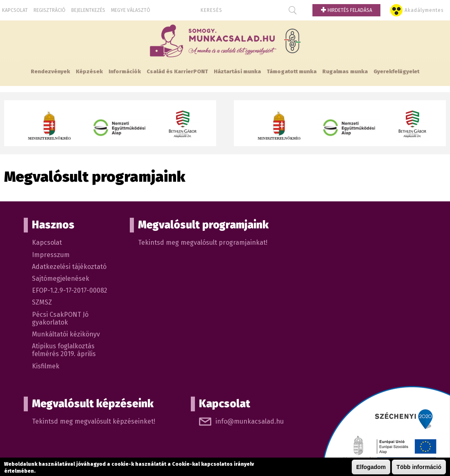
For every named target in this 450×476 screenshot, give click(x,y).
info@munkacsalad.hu (250, 421)
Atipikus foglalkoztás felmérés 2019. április (64, 350)
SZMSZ (42, 302)
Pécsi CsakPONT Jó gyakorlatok (60, 318)
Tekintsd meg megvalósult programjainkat (202, 243)
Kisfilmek (46, 366)
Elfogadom (371, 467)
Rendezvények (50, 71)
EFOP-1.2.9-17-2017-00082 (70, 290)
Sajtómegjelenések (61, 279)
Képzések (89, 71)
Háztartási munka (237, 71)
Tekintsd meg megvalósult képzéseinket (93, 421)
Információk (125, 71)
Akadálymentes (424, 10)
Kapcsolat (15, 10)
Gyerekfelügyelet (396, 71)
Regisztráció (50, 10)
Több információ (419, 467)
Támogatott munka (292, 71)
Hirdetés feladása (346, 10)
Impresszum (51, 255)
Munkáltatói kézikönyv (66, 334)
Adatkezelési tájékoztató (69, 267)
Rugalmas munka (345, 71)
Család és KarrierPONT (177, 71)
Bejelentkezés (88, 10)
